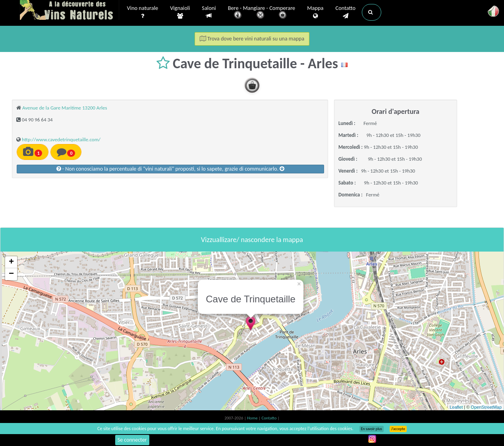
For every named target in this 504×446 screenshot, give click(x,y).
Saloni (209, 12)
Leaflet (456, 407)
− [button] (11, 274)
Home (253, 418)
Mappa (315, 12)
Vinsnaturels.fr (70, 11)
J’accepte (398, 429)
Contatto (345, 12)
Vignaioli (180, 12)
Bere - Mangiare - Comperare (262, 13)
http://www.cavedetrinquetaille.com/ (61, 139)
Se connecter (132, 440)
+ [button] (11, 262)
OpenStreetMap (486, 407)
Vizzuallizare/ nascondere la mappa (252, 240)
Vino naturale (143, 12)
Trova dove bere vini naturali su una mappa (252, 39)
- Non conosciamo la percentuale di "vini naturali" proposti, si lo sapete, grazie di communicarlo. (171, 169)
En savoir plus (372, 429)
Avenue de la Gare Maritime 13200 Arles (65, 108)
